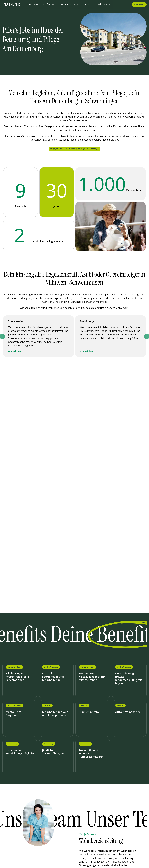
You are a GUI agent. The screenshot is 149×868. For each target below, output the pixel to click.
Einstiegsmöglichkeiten (70, 4)
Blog (87, 4)
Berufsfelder (48, 4)
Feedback (97, 4)
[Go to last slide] (69, 839)
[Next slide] (80, 839)
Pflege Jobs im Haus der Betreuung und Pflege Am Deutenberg (74, 149)
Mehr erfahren (15, 351)
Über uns (33, 4)
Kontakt (108, 4)
